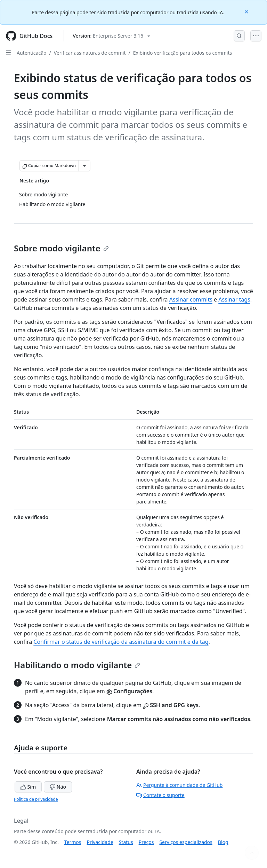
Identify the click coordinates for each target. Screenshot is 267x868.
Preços (146, 842)
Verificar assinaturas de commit (90, 53)
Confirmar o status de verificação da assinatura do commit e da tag (121, 642)
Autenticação (31, 53)
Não (58, 787)
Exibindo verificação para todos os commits (183, 53)
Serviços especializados (186, 842)
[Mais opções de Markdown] (84, 166)
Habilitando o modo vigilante (77, 665)
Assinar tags (234, 299)
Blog (223, 842)
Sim (28, 787)
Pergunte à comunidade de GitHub (179, 785)
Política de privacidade (36, 799)
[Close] (247, 11)
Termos (73, 842)
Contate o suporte (160, 795)
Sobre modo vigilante (61, 248)
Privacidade (100, 842)
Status (126, 842)
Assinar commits (191, 299)
